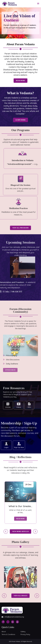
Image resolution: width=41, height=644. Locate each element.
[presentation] (4, 531)
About (4, 632)
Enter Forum (11, 358)
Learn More (18, 119)
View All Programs (18, 228)
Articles (9, 403)
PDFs (25, 403)
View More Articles (18, 531)
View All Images (18, 596)
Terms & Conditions (8, 634)
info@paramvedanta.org (13, 617)
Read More (20, 81)
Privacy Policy (25, 634)
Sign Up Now (17, 446)
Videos (17, 403)
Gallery (23, 632)
